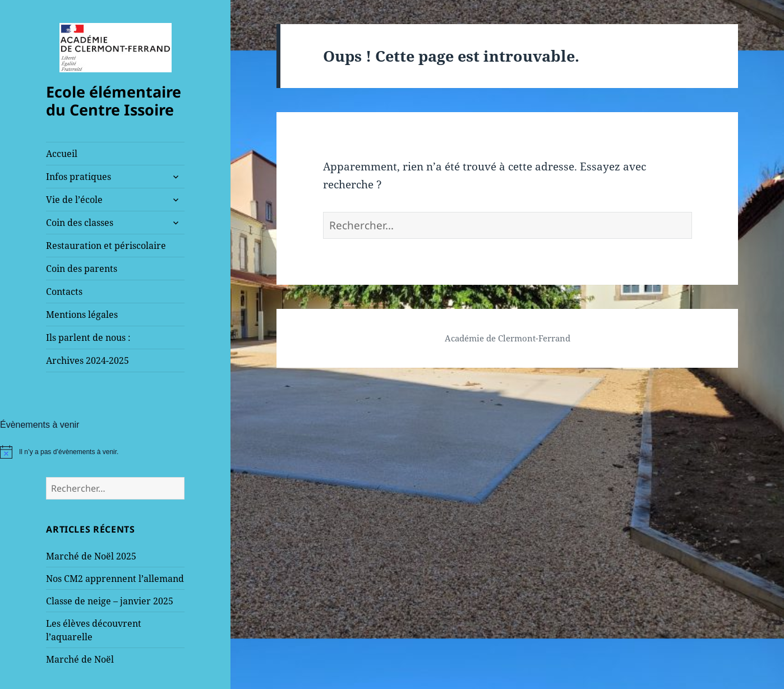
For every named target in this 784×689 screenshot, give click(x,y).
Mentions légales (82, 315)
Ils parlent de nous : (88, 337)
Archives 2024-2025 (87, 360)
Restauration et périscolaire (106, 246)
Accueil (62, 154)
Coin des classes (80, 223)
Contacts (64, 292)
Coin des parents (82, 269)
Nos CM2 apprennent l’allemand (115, 579)
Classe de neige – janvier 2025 (110, 601)
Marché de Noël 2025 (91, 556)
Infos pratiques (79, 177)
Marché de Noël (80, 659)
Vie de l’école (74, 200)
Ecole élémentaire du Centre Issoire (114, 101)
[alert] (115, 452)
